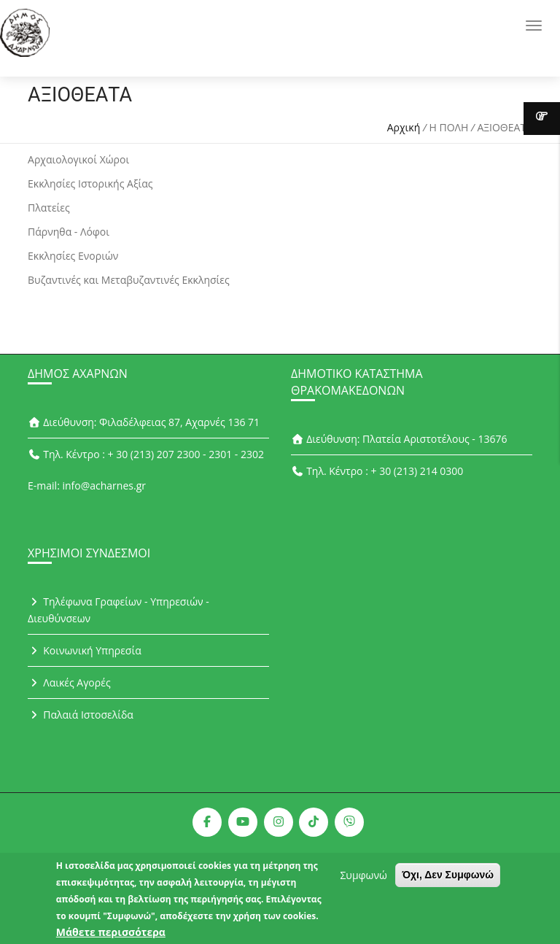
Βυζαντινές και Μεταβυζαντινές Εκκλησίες (129, 280)
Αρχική (404, 127)
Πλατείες (49, 208)
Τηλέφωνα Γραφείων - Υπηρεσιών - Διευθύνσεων (118, 610)
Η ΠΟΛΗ (449, 127)
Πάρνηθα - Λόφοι (69, 232)
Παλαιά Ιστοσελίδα (81, 715)
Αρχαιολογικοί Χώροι (78, 159)
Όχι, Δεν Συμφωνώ (448, 881)
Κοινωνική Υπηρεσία (85, 650)
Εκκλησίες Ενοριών (73, 256)
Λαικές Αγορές (69, 682)
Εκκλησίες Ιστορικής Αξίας (90, 183)
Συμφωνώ (363, 882)
